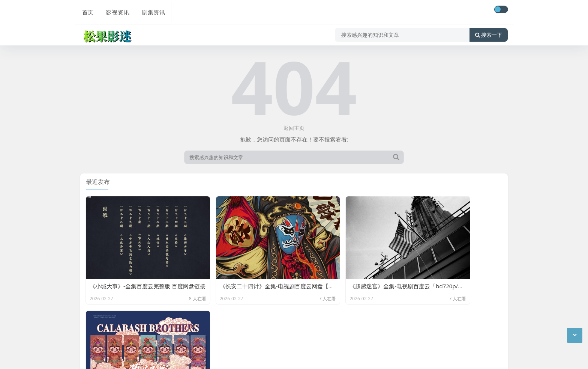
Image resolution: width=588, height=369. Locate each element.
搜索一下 (489, 32)
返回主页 (294, 128)
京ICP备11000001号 (106, 336)
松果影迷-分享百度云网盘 (163, 325)
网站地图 (171, 336)
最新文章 (145, 336)
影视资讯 (115, 10)
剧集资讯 (151, 10)
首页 (86, 10)
